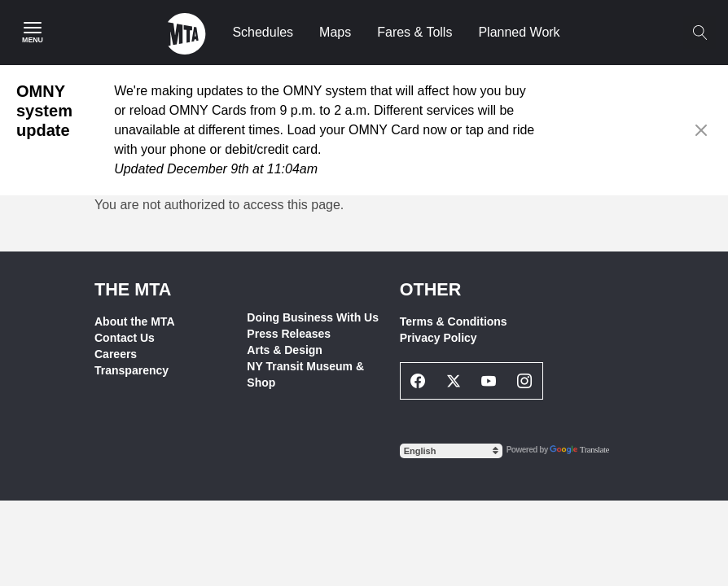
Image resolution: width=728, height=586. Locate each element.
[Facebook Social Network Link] (419, 381)
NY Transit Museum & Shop (305, 374)
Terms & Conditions (454, 321)
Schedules (263, 32)
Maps (335, 32)
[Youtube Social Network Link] (489, 381)
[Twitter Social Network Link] (454, 381)
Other (431, 289)
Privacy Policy (439, 338)
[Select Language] (451, 451)
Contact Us (125, 338)
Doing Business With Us (313, 317)
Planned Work (519, 32)
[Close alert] (702, 130)
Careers (116, 354)
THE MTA (133, 289)
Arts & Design (285, 350)
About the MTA (135, 321)
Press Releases (289, 334)
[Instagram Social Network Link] (524, 381)
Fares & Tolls (414, 32)
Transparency (132, 370)
